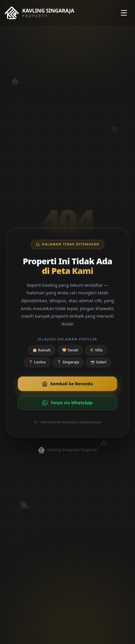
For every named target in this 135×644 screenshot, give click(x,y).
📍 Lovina (37, 362)
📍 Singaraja (68, 362)
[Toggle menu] (124, 13)
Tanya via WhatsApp (67, 403)
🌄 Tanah (70, 350)
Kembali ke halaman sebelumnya (67, 422)
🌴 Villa (96, 350)
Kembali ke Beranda (67, 384)
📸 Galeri (98, 362)
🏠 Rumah (41, 350)
